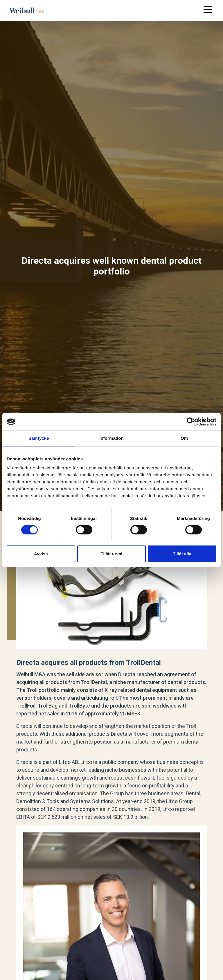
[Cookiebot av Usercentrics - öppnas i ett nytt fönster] (191, 422)
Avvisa (41, 554)
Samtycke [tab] (39, 438)
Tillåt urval (112, 554)
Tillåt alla (182, 554)
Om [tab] (184, 438)
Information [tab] (111, 438)
